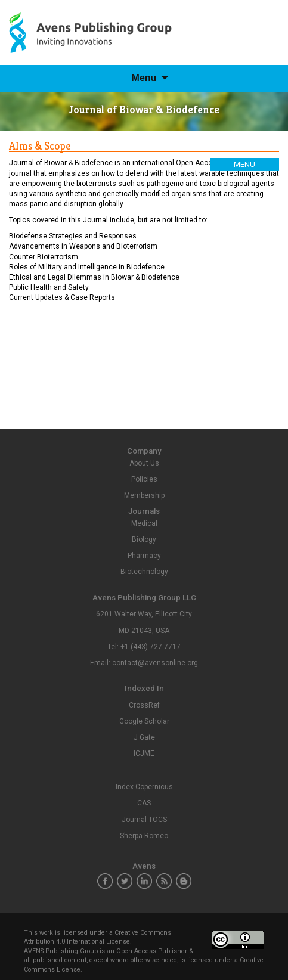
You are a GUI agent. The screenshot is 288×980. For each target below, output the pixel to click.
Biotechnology (144, 572)
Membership (144, 495)
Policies (144, 479)
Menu (144, 78)
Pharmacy (144, 556)
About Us (144, 463)
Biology (144, 539)
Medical (144, 523)
